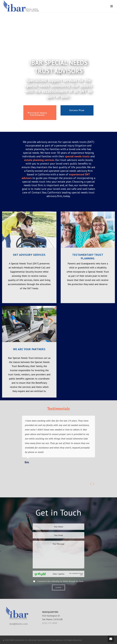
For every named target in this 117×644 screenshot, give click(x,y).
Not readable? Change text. (76, 574)
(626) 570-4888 (50, 623)
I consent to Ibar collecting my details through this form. (60, 581)
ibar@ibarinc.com (19, 624)
